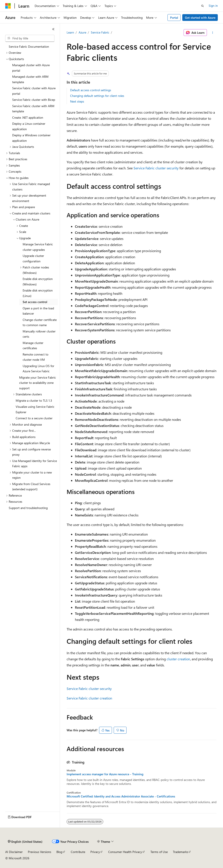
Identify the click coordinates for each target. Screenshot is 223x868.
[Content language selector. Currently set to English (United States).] (25, 842)
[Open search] (203, 6)
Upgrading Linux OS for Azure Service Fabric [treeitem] (38, 369)
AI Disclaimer (14, 852)
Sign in (213, 6)
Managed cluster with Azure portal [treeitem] (31, 68)
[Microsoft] (8, 6)
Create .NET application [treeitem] (28, 117)
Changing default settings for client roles (97, 96)
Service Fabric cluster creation (89, 698)
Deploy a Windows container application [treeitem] (31, 138)
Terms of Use (159, 852)
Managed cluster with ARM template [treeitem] (30, 79)
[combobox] (30, 38)
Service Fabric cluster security (156, 168)
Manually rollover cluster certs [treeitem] (39, 334)
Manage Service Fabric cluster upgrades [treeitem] (38, 247)
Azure (82, 32)
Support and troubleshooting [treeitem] (28, 508)
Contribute (78, 852)
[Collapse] (53, 29)
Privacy (95, 852)
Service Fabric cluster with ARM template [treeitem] (33, 109)
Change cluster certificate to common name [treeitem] (40, 322)
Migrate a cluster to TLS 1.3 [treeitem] (34, 400)
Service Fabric (100, 32)
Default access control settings (91, 90)
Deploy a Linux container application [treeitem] (29, 126)
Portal (174, 18)
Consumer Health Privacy (125, 852)
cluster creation (178, 659)
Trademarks (181, 852)
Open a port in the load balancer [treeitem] (38, 311)
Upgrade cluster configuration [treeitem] (33, 258)
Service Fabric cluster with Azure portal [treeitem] (34, 91)
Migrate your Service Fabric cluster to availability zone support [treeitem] (38, 383)
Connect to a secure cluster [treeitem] (34, 418)
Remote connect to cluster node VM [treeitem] (35, 357)
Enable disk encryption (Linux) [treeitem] (38, 293)
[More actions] (212, 33)
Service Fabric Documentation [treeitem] (29, 46)
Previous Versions (40, 852)
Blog (59, 852)
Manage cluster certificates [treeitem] (33, 346)
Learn (70, 32)
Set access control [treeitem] (35, 302)
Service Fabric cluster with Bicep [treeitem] (34, 100)
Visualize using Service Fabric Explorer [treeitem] (35, 409)
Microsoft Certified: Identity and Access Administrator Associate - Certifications (121, 796)
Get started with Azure (200, 18)
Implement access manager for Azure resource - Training (105, 774)
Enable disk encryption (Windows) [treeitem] (38, 281)
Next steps (77, 101)
